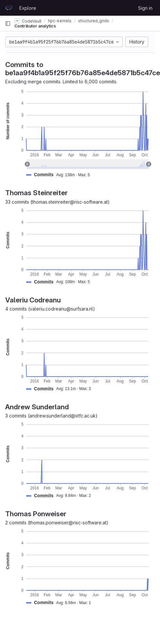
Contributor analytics (35, 26)
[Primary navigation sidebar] (8, 24)
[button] (61, 175)
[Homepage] (9, 8)
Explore (28, 8)
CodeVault (28, 21)
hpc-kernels (60, 21)
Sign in (145, 8)
